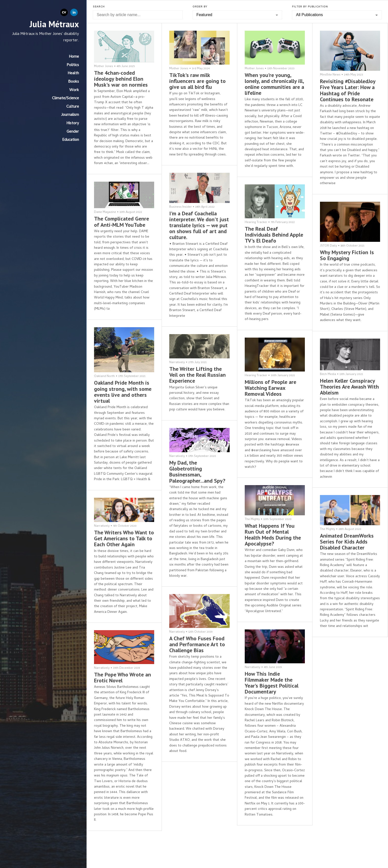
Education (71, 140)
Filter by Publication (310, 7)
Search (99, 7)
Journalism (70, 115)
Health (73, 74)
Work (74, 90)
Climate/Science (65, 99)
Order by (200, 7)
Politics (73, 65)
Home (74, 57)
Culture (73, 107)
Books (73, 82)
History (73, 124)
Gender (73, 132)
